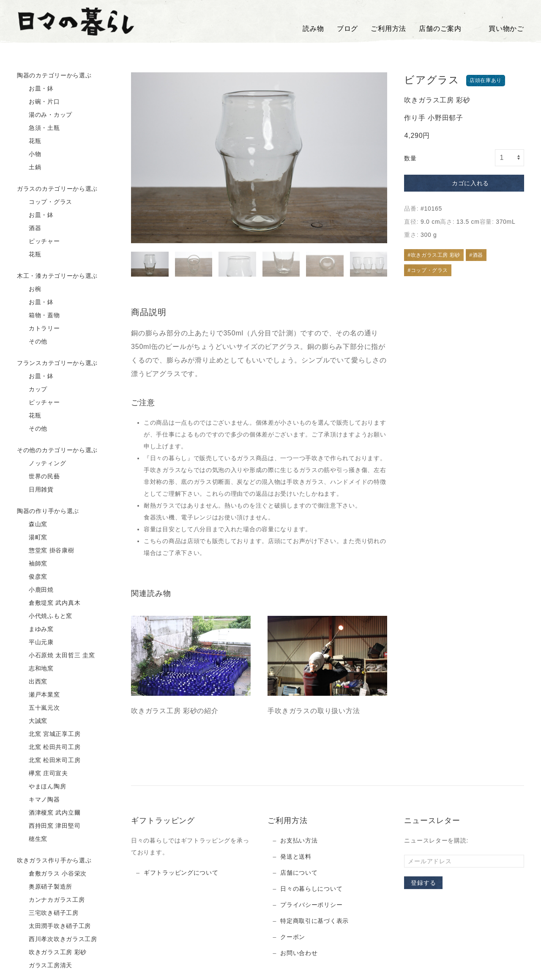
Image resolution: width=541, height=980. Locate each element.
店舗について (299, 873)
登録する (423, 883)
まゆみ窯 (35, 629)
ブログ (347, 29)
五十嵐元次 (38, 708)
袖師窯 (32, 564)
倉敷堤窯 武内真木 (49, 603)
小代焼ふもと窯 (45, 616)
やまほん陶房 (41, 787)
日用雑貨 (35, 490)
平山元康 (35, 642)
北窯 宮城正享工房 (49, 734)
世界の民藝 (38, 477)
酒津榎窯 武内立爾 (49, 813)
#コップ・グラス (428, 270)
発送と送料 (296, 856)
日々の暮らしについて (311, 889)
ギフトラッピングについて (181, 873)
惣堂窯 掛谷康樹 (46, 551)
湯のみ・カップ (45, 115)
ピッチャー (38, 242)
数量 (410, 158)
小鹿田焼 (35, 590)
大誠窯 (32, 721)
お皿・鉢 (35, 89)
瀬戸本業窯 (38, 695)
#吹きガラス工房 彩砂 (434, 255)
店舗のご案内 (440, 29)
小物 (29, 154)
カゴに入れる (464, 184)
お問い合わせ (299, 953)
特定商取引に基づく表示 (314, 921)
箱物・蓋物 (38, 316)
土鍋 (29, 167)
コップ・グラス (45, 202)
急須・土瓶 (38, 128)
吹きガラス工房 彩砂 (52, 953)
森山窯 (32, 524)
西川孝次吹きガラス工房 (57, 939)
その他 (32, 342)
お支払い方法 (299, 840)
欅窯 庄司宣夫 (42, 774)
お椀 (29, 289)
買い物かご (499, 29)
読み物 (313, 29)
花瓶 (29, 141)
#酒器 (476, 255)
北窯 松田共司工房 (49, 747)
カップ (32, 390)
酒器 (29, 228)
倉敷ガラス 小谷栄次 (52, 874)
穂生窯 (32, 839)
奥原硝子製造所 (45, 887)
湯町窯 (32, 538)
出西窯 (32, 682)
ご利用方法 (388, 29)
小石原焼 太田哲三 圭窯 (56, 656)
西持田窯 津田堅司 (49, 826)
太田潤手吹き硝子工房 (54, 926)
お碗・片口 (38, 102)
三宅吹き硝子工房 (48, 913)
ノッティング (41, 464)
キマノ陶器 (38, 800)
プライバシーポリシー (311, 905)
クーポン (293, 937)
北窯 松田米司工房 (49, 760)
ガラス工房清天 (45, 966)
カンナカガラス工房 (51, 900)
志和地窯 (35, 669)
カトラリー (38, 329)
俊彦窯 (32, 577)
